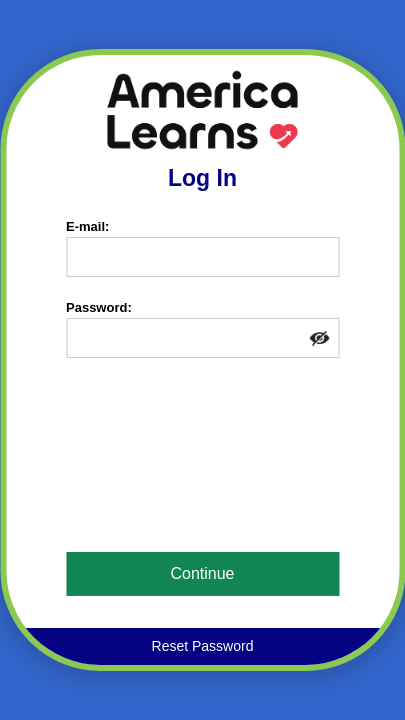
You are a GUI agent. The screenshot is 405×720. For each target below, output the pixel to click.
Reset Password (203, 646)
